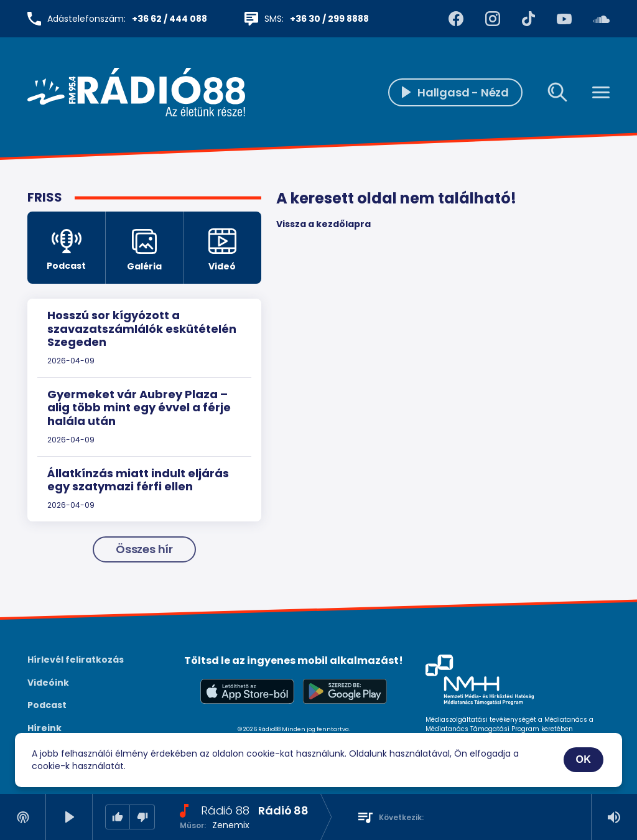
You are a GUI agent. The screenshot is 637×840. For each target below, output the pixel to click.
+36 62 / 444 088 (170, 19)
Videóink (48, 683)
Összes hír (144, 549)
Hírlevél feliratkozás (76, 660)
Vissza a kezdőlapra (323, 224)
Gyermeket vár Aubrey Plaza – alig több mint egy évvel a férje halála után (139, 408)
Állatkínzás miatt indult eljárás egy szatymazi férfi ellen (138, 480)
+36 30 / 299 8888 (329, 19)
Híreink (44, 728)
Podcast (47, 705)
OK (584, 759)
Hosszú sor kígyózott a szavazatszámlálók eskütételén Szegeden (142, 329)
